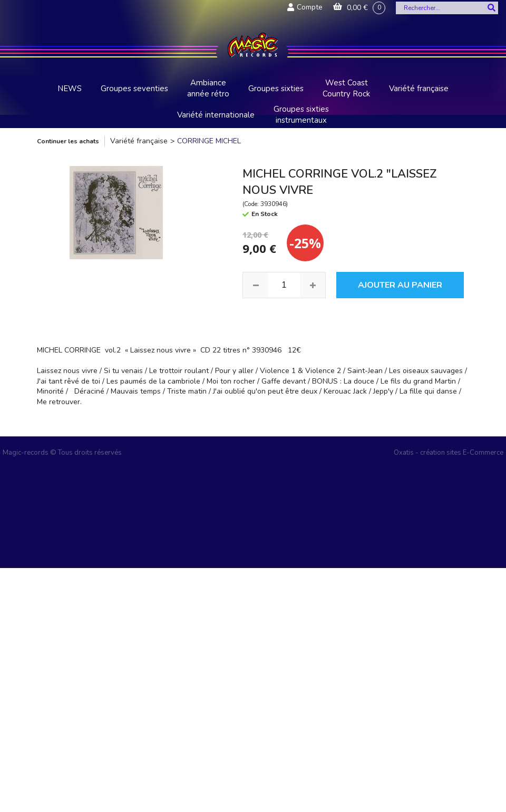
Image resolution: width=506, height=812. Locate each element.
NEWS (70, 89)
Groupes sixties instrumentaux (301, 115)
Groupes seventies (134, 89)
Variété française (419, 89)
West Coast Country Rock (346, 88)
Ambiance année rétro (208, 88)
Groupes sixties (276, 89)
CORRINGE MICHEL (209, 141)
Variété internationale (216, 115)
